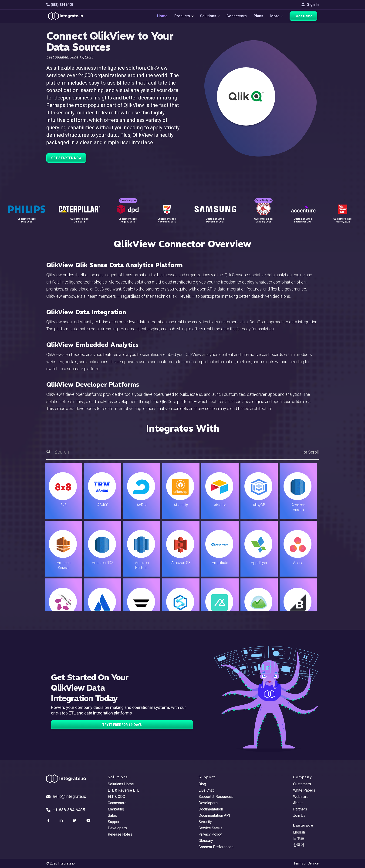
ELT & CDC (116, 797)
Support (114, 822)
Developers (117, 828)
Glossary (206, 841)
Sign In (310, 5)
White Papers (304, 790)
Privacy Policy (210, 834)
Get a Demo (305, 17)
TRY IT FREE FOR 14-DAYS (122, 725)
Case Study (128, 198)
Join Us (299, 815)
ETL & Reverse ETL (123, 790)
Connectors (237, 17)
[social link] (49, 820)
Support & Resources (216, 797)
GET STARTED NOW (66, 158)
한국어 (299, 845)
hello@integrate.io (66, 796)
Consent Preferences (216, 847)
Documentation (211, 809)
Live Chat (206, 790)
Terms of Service (306, 863)
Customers (302, 784)
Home (161, 17)
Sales (112, 815)
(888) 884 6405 (60, 5)
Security (205, 822)
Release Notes (120, 834)
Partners (300, 809)
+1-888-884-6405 (66, 810)
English (299, 832)
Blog (202, 784)
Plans (259, 17)
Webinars (301, 797)
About (298, 803)
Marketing (116, 809)
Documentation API (214, 815)
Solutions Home (121, 784)
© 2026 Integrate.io (61, 863)
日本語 (299, 839)
